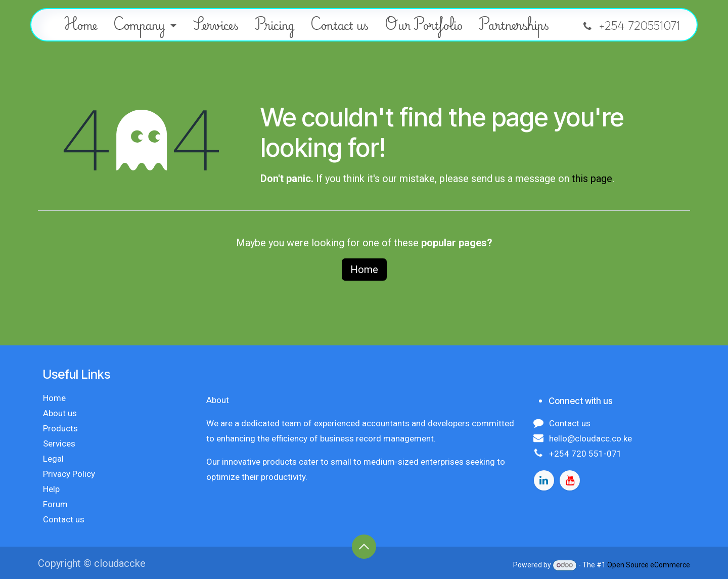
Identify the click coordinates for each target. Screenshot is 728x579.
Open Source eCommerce (649, 565)
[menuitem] (80, 25)
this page (592, 179)
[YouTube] (570, 480)
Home (364, 270)
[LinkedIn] (544, 480)
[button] (364, 547)
